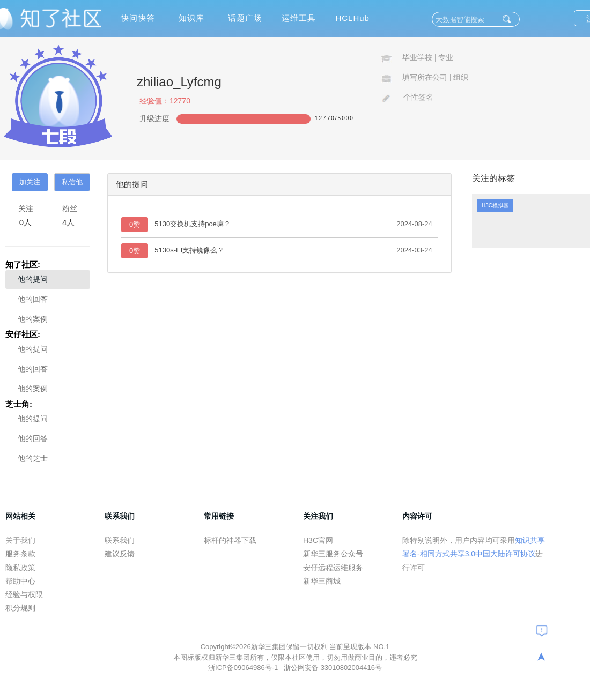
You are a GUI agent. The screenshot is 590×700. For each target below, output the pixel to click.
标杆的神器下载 (230, 540)
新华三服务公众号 (333, 554)
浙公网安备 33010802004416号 (333, 668)
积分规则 (20, 608)
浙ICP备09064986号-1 (244, 668)
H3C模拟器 (495, 206)
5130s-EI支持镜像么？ (189, 250)
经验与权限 (24, 594)
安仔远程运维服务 (333, 568)
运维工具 (299, 18)
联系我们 (120, 540)
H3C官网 (318, 540)
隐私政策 (20, 568)
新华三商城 (322, 581)
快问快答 (138, 18)
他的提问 (33, 279)
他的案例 (33, 319)
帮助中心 (20, 581)
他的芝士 (33, 458)
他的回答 (33, 299)
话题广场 (245, 18)
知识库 (191, 18)
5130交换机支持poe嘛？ (193, 224)
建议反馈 (120, 554)
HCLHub (352, 18)
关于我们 (20, 540)
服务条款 (20, 554)
